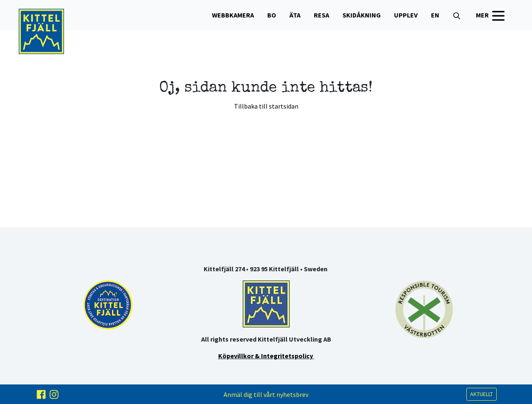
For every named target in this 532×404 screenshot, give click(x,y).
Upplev (406, 15)
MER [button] (491, 16)
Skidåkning (362, 15)
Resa (321, 15)
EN (435, 15)
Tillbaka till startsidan (266, 106)
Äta (295, 15)
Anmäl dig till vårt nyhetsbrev (266, 394)
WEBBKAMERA (233, 15)
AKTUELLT (482, 394)
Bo (272, 15)
